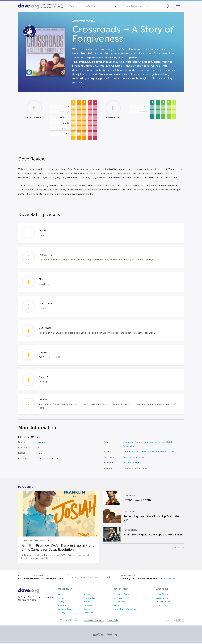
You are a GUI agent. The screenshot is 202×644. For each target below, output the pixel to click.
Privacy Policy (163, 602)
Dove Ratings (163, 595)
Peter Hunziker (166, 452)
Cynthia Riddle (131, 452)
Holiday (61, 613)
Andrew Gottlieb (132, 463)
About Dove (162, 598)
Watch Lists (119, 602)
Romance (88, 613)
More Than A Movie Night (126, 610)
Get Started (167, 579)
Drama (41, 442)
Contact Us (162, 606)
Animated (62, 606)
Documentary (64, 610)
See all (179, 548)
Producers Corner (122, 595)
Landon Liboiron (144, 442)
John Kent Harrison (133, 458)
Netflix (61, 598)
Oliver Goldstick (148, 452)
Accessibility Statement (94, 621)
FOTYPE (180, 621)
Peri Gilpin (159, 442)
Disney (61, 602)
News (116, 606)
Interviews (119, 598)
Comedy (88, 606)
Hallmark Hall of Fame (135, 468)
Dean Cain (129, 442)
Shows (87, 595)
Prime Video (89, 598)
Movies (61, 595)
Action (87, 602)
